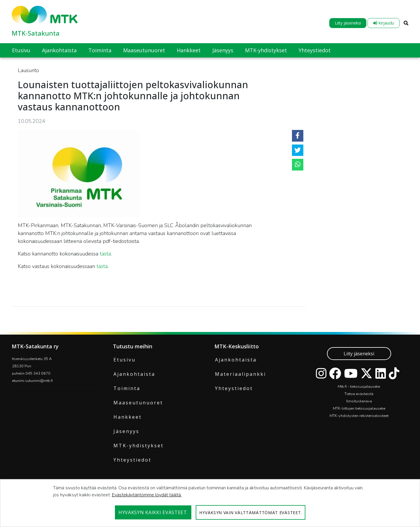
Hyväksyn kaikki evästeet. (153, 512)
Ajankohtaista (134, 374)
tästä (105, 254)
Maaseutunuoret (138, 403)
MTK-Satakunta (36, 33)
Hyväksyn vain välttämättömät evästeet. (251, 513)
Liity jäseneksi (348, 23)
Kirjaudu (384, 23)
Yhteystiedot (132, 460)
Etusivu (125, 360)
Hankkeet (128, 417)
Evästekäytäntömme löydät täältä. (147, 495)
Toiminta (127, 388)
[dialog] (210, 503)
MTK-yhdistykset (139, 446)
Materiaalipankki (240, 374)
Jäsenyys (126, 431)
